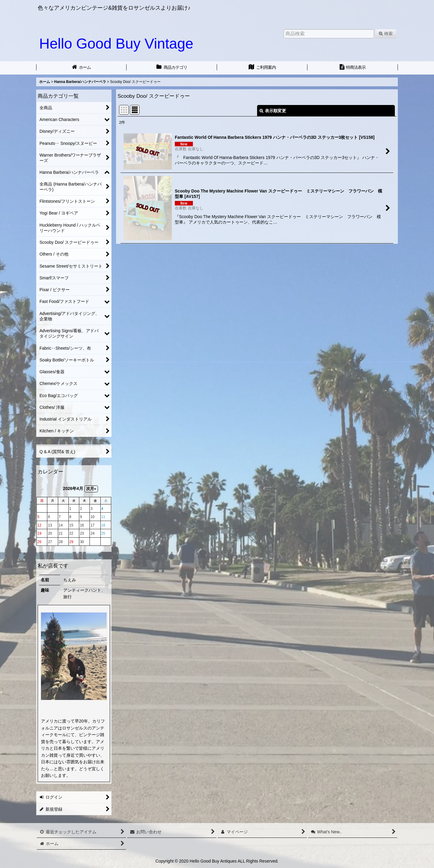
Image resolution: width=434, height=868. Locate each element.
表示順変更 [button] (273, 111)
